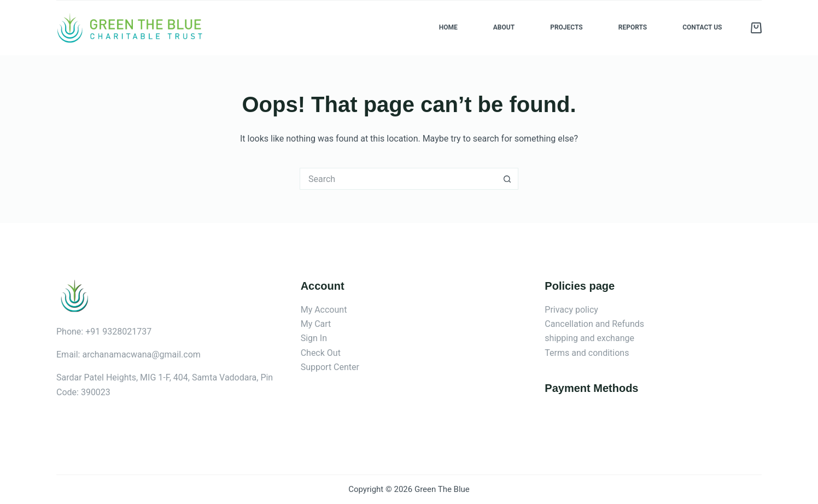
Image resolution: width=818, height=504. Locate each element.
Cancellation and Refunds (594, 324)
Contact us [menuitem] (702, 27)
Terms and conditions (587, 353)
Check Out (321, 353)
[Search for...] (398, 179)
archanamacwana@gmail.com (141, 354)
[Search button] (507, 179)
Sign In (314, 338)
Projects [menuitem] (566, 27)
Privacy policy (571, 310)
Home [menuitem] (448, 27)
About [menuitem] (504, 27)
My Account (324, 310)
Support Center (330, 367)
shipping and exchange (589, 338)
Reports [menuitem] (633, 27)
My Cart (316, 324)
